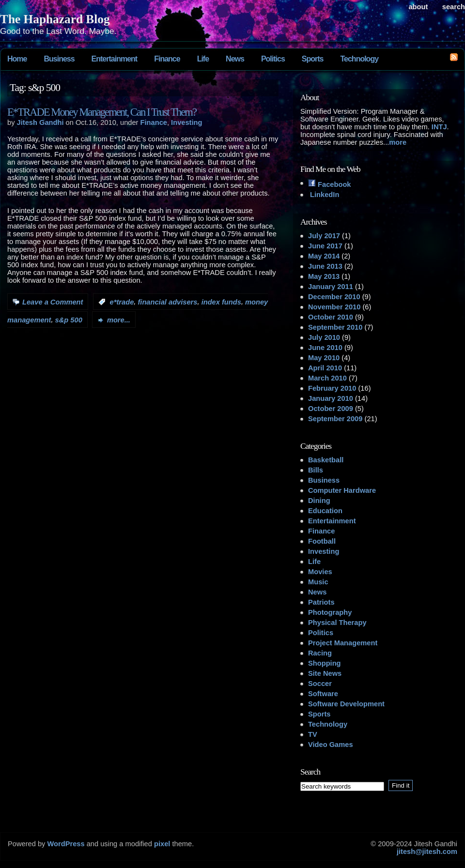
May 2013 (324, 276)
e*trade (122, 302)
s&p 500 (69, 320)
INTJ (439, 127)
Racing (320, 653)
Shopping (325, 663)
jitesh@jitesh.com (427, 852)
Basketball (326, 460)
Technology (359, 59)
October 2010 (331, 317)
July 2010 (324, 337)
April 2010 (325, 368)
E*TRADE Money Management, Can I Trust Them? (102, 112)
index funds (221, 302)
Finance (167, 59)
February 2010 (332, 388)
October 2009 (331, 409)
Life (203, 59)
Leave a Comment (53, 302)
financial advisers (167, 302)
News (235, 59)
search (454, 7)
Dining (319, 501)
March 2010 (327, 378)
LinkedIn (324, 195)
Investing (186, 122)
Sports (313, 59)
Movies (320, 572)
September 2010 (335, 327)
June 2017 (325, 246)
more (398, 142)
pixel (162, 844)
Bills (316, 470)
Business (59, 59)
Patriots (321, 602)
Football (322, 541)
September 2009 (335, 419)
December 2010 (334, 297)
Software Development (346, 704)
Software (323, 694)
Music (318, 582)
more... (119, 320)
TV (313, 734)
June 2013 (325, 266)
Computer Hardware (342, 490)
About (418, 7)
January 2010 (331, 398)
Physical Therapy (337, 623)
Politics (273, 59)
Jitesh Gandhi (40, 122)
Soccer (320, 684)
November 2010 (334, 307)
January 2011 (331, 287)
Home (17, 59)
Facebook (330, 184)
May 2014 (324, 256)
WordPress (66, 844)
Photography (330, 612)
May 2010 (324, 358)
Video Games (331, 745)
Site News (325, 673)
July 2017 (324, 236)
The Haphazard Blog (55, 19)
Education (325, 511)
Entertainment (115, 59)
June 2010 (325, 348)
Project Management (343, 643)
